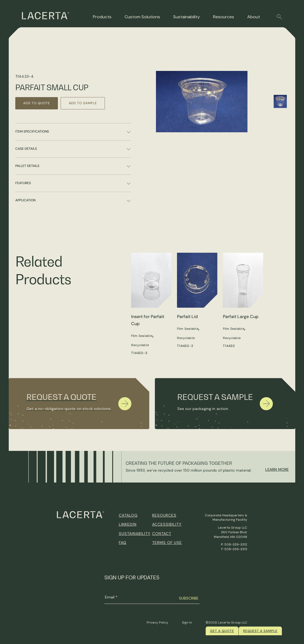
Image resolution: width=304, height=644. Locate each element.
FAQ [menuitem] (123, 543)
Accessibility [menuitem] (167, 524)
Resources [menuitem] (164, 515)
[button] (279, 17)
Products (102, 17)
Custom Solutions (142, 17)
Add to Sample (84, 103)
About (254, 17)
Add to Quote (37, 103)
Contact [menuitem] (162, 534)
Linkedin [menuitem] (128, 524)
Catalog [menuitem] (128, 515)
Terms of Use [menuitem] (167, 543)
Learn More (277, 469)
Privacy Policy (157, 622)
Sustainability (187, 17)
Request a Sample (260, 631)
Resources (224, 17)
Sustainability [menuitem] (135, 534)
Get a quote (222, 631)
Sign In (187, 622)
